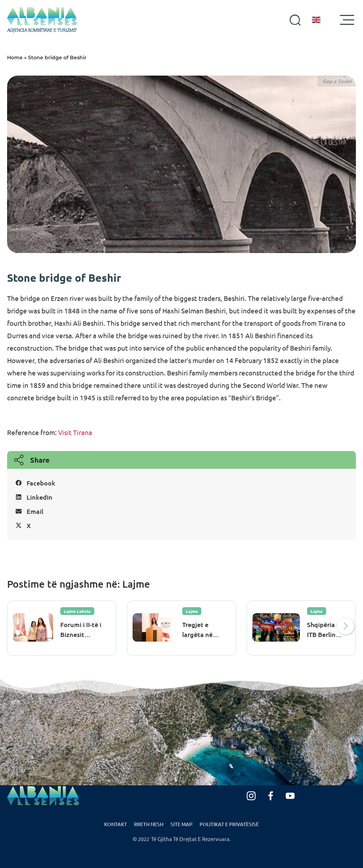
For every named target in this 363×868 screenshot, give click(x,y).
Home (15, 57)
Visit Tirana (75, 432)
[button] (181, 483)
